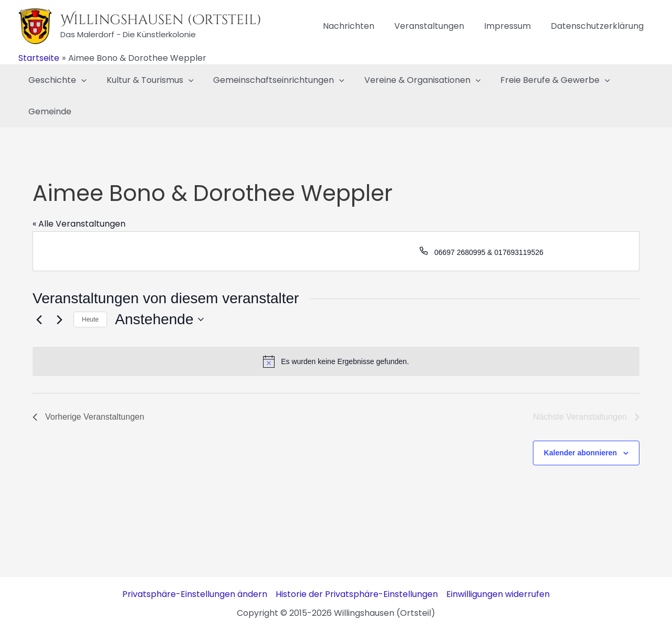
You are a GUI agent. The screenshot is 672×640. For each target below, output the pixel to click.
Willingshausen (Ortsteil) (161, 20)
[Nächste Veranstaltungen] (59, 319)
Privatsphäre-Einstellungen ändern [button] (195, 594)
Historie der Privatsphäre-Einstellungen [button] (357, 594)
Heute (90, 319)
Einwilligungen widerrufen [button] (498, 594)
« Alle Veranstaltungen (79, 224)
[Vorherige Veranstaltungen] (39, 319)
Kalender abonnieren (580, 453)
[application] (80, 80)
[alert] (336, 361)
